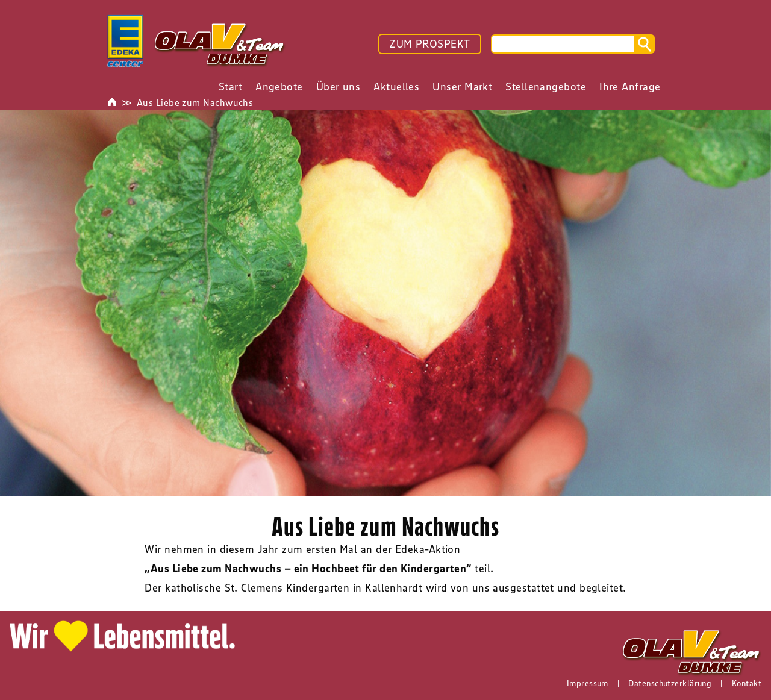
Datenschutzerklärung (670, 683)
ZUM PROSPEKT (429, 44)
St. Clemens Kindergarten (287, 588)
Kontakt (747, 683)
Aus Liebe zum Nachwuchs (195, 102)
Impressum (588, 683)
